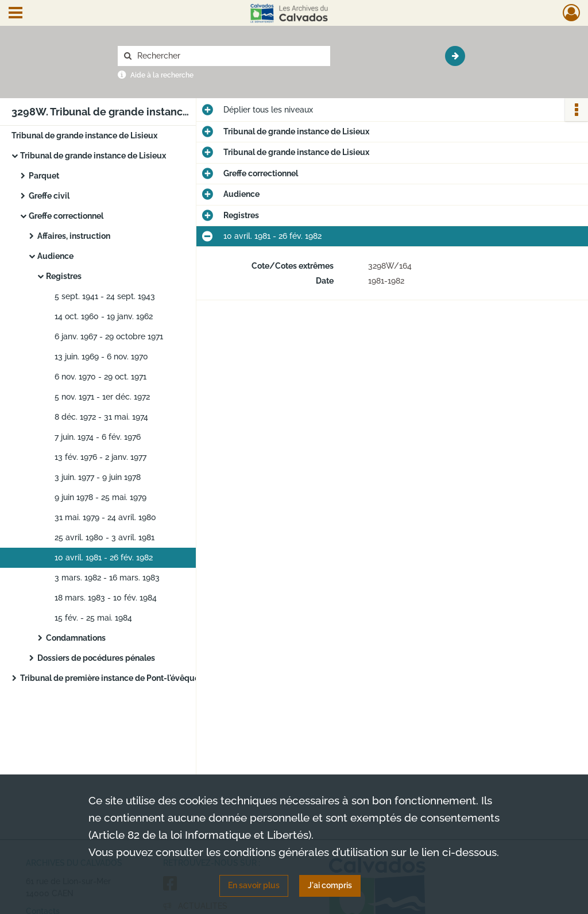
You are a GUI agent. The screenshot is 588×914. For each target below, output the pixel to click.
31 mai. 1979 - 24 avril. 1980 (105, 517)
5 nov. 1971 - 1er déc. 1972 (102, 397)
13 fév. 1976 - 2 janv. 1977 (100, 457)
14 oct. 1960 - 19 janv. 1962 (104, 316)
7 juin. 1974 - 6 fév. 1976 (98, 437)
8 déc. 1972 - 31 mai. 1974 (101, 417)
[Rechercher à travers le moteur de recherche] (230, 56)
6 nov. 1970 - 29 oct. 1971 (100, 377)
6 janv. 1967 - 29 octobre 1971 (109, 336)
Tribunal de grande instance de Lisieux (84, 135)
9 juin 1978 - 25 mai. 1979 (100, 497)
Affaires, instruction (74, 236)
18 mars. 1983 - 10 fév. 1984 (106, 598)
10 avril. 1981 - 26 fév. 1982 (104, 557)
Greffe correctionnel (66, 216)
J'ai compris (330, 885)
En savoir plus (254, 885)
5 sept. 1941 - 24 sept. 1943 (105, 296)
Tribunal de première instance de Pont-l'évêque (110, 678)
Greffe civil (49, 196)
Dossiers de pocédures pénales (96, 658)
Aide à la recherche (162, 75)
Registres (64, 276)
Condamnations (76, 638)
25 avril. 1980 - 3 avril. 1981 (105, 537)
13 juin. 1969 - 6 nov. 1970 (101, 357)
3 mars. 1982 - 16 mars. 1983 (107, 578)
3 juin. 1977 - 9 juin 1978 (98, 477)
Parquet (44, 176)
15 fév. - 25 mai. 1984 (93, 618)
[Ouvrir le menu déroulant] (16, 14)
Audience (55, 256)
